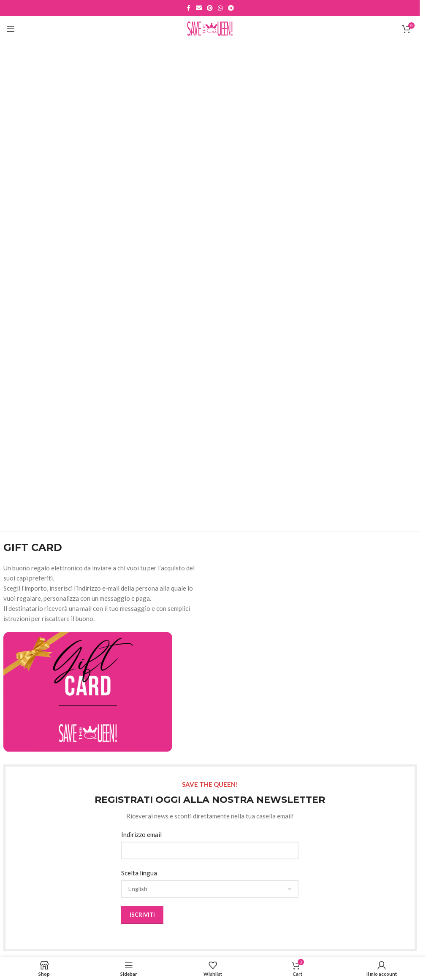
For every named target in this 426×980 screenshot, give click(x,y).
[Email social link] (199, 8)
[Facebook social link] (188, 8)
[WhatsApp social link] (220, 8)
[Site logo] (210, 28)
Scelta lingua (139, 873)
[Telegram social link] (231, 8)
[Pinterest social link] (210, 8)
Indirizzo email (141, 834)
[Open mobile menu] (11, 29)
